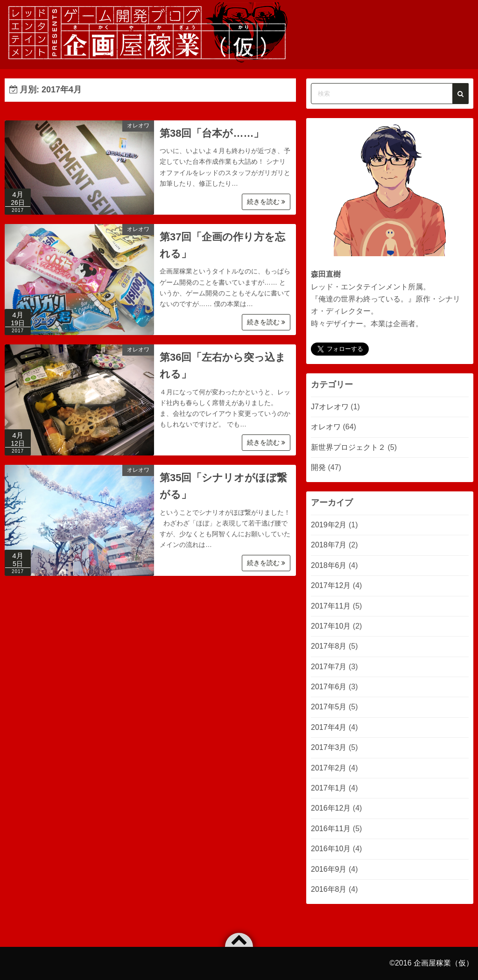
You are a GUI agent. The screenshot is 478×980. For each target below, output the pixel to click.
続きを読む (266, 202)
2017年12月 (331, 585)
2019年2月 (329, 525)
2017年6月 (329, 687)
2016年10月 (331, 849)
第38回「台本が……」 (212, 133)
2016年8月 (329, 889)
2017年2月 (329, 768)
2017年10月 (331, 626)
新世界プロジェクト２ (348, 447)
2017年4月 (329, 727)
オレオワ (138, 126)
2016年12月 (331, 808)
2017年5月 (329, 707)
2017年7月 (329, 667)
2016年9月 (329, 869)
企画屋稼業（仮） (443, 963)
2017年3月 (329, 747)
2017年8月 (329, 646)
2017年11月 (331, 606)
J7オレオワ (330, 407)
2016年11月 (331, 829)
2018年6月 (329, 565)
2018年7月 (329, 545)
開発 (318, 467)
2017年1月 (329, 788)
